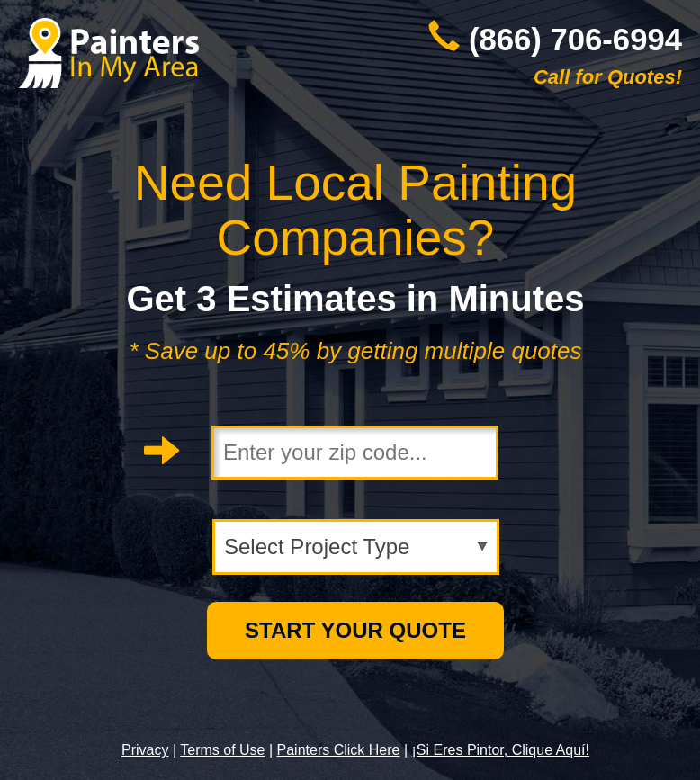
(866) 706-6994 (575, 40)
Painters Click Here (339, 750)
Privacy (145, 750)
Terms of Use (222, 750)
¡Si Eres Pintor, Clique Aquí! (501, 750)
